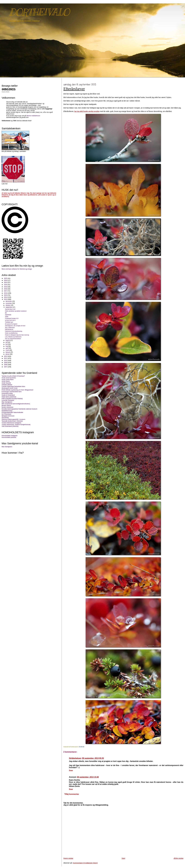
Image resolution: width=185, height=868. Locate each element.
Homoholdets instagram (9, 436)
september (9, 307)
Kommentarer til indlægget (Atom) (85, 863)
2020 (6, 285)
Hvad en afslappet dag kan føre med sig (17, 335)
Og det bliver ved (10, 309)
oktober (8, 305)
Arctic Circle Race (8, 379)
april (7, 348)
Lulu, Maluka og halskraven (13, 337)
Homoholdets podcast (9, 437)
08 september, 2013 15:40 (88, 777)
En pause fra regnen (11, 324)
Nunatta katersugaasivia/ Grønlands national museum (19, 409)
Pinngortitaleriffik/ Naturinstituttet (12, 412)
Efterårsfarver (74, 89)
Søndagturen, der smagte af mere (15, 326)
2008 (6, 365)
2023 (6, 282)
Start (123, 858)
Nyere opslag (68, 858)
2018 (6, 289)
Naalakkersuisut (7, 411)
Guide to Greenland (8, 395)
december (9, 301)
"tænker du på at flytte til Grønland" (13, 376)
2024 (6, 280)
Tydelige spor (9, 322)
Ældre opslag (178, 858)
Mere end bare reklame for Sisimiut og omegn (17, 269)
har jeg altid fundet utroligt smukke (87, 111)
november (9, 303)
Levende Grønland (8, 400)
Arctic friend (6, 381)
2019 (6, 287)
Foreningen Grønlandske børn (12, 392)
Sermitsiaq (5, 418)
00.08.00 (82, 747)
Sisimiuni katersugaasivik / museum (13, 419)
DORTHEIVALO (39, 12)
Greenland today (7, 393)
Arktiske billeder (7, 385)
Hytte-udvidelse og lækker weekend (16, 311)
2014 (6, 297)
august (8, 340)
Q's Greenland (6, 414)
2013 (6, 299)
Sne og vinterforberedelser (13, 339)
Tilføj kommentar (72, 794)
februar (8, 352)
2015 (6, 295)
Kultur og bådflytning (11, 333)
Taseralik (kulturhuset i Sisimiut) (12, 421)
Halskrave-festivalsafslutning (14, 331)
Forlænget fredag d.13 (12, 318)
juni (7, 344)
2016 (6, 293)
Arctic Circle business (9, 378)
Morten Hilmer (6, 405)
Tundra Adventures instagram (11, 423)
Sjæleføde (8, 315)
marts (8, 350)
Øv (6, 313)
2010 (6, 360)
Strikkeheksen (75, 758)
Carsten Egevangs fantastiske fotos (13, 386)
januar (8, 354)
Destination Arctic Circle (9, 388)
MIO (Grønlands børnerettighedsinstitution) (16, 404)
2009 (6, 363)
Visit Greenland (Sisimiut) (10, 426)
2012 (6, 356)
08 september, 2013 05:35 (93, 758)
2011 (6, 358)
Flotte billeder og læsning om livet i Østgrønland (17, 390)
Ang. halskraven (10, 327)
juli (7, 342)
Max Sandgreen (7, 402)
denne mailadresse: (33, 116)
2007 (6, 367)
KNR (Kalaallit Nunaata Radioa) (12, 399)
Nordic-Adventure (7, 407)
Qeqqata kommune (8, 416)
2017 (6, 291)
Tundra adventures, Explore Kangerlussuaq (16, 424)
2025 (6, 278)
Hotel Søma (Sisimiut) (9, 397)
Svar (71, 770)
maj (7, 346)
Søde (7, 317)
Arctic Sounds (6, 383)
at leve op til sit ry (10, 320)
